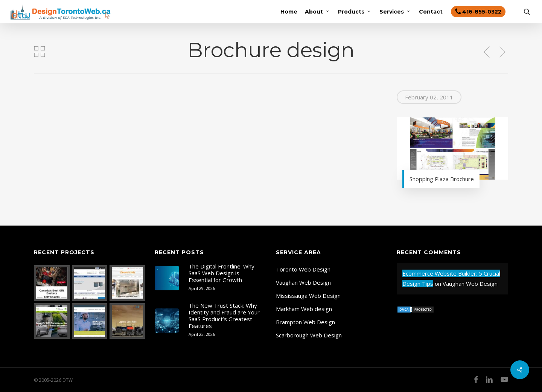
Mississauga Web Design (308, 296)
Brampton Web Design (305, 322)
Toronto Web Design (303, 269)
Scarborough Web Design (309, 335)
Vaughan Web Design (303, 282)
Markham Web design (304, 309)
